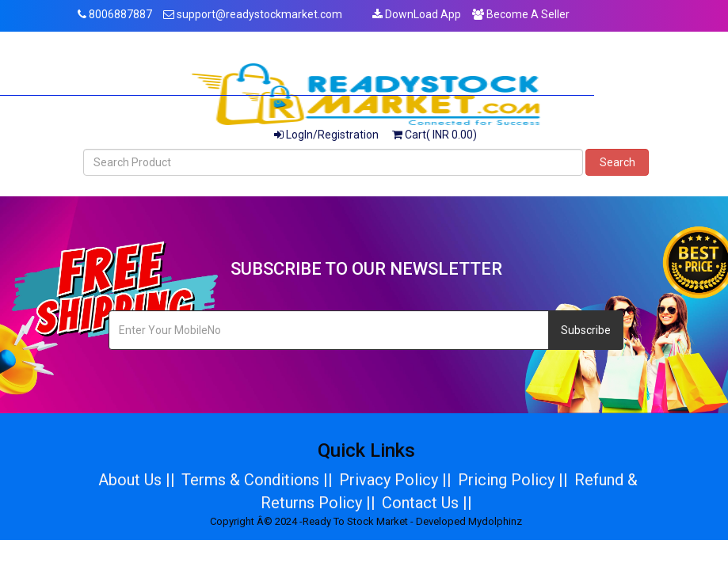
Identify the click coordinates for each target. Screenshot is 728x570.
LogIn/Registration (326, 135)
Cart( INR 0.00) (435, 135)
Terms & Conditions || (257, 480)
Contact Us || (427, 503)
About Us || (137, 480)
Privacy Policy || (395, 480)
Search (617, 162)
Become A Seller (521, 14)
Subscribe (586, 330)
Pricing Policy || (513, 480)
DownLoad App (417, 14)
